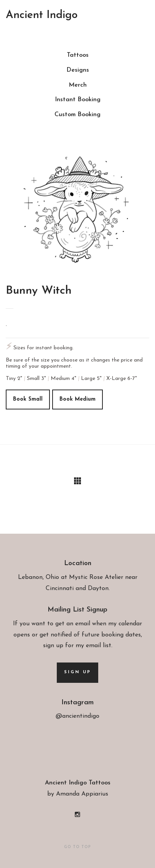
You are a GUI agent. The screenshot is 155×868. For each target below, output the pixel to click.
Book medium (77, 399)
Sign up (77, 672)
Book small (28, 399)
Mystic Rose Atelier (96, 577)
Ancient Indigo (42, 15)
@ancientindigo (77, 716)
